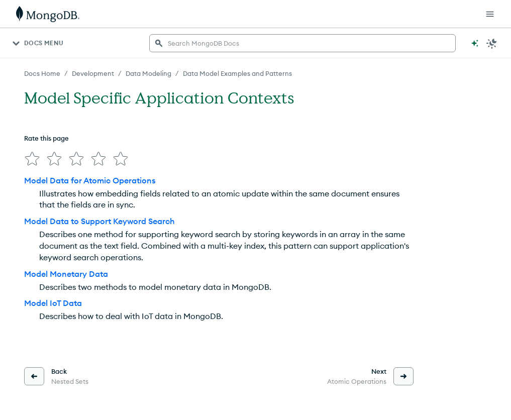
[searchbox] (302, 43)
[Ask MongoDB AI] (475, 43)
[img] (32, 159)
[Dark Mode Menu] (492, 43)
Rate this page (46, 138)
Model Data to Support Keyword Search (99, 221)
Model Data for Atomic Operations (90, 180)
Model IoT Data (53, 303)
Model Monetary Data (66, 274)
